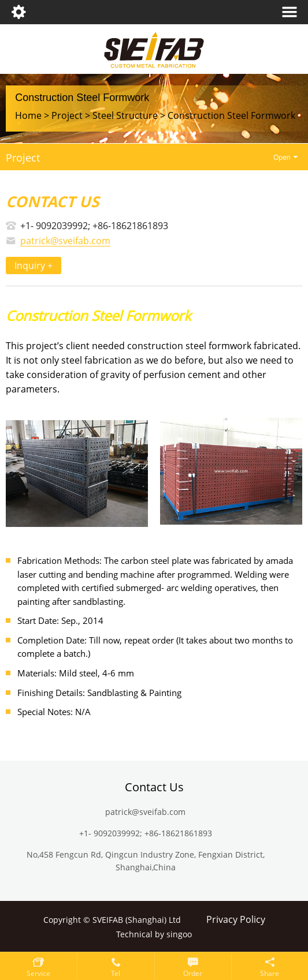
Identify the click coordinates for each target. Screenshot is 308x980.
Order (193, 973)
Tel (116, 973)
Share (270, 973)
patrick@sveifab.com (65, 241)
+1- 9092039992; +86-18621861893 (94, 226)
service (38, 973)
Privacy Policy (236, 920)
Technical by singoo (154, 935)
